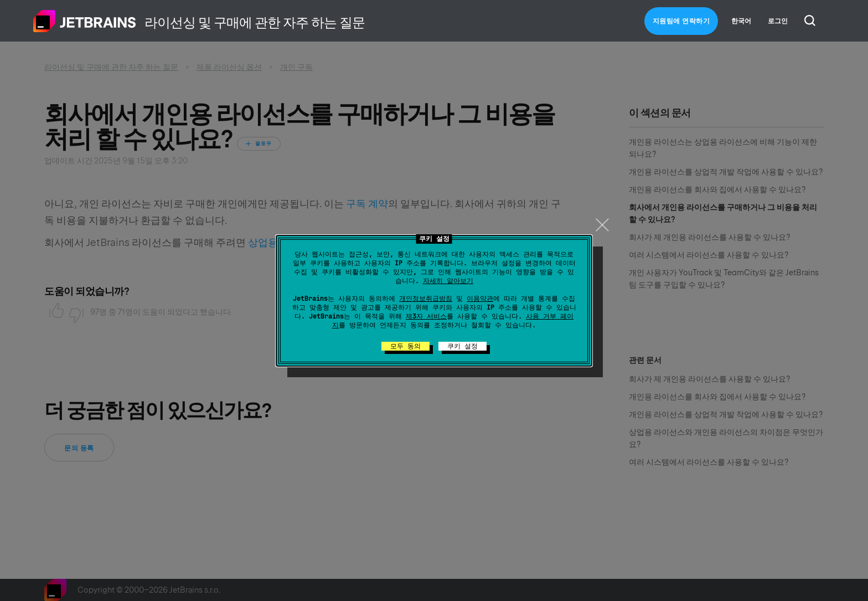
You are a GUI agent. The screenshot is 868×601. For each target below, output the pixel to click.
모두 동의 (405, 346)
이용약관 (480, 299)
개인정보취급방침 (426, 299)
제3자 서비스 (426, 316)
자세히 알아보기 (448, 281)
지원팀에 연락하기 (681, 21)
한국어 (741, 21)
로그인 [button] (778, 21)
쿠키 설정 (463, 346)
